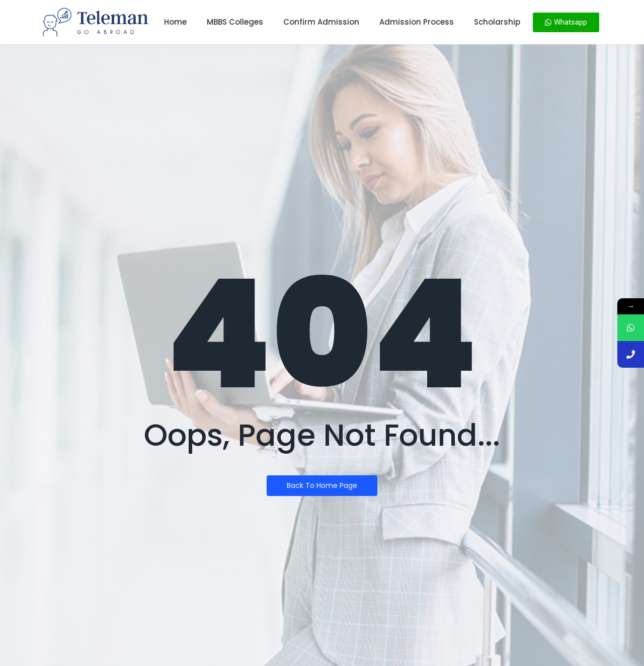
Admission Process (417, 22)
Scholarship (497, 22)
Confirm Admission (321, 22)
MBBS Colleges (235, 22)
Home (175, 22)
